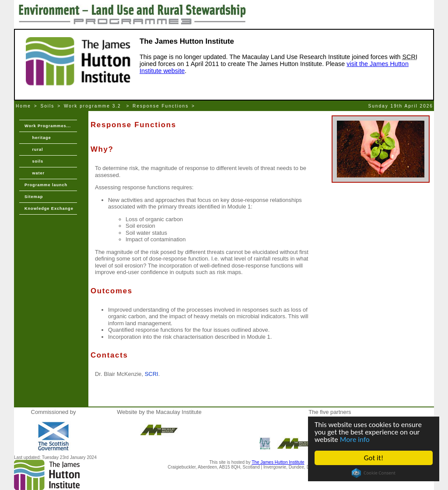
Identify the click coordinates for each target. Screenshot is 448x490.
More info (355, 440)
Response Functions (161, 106)
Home (23, 106)
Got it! (374, 458)
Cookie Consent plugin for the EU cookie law (374, 473)
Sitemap (34, 197)
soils (34, 161)
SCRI (152, 374)
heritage (38, 138)
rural (34, 149)
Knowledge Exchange (49, 209)
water (35, 173)
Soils (48, 106)
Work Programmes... (48, 126)
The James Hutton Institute (278, 462)
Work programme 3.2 (94, 106)
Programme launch (46, 185)
